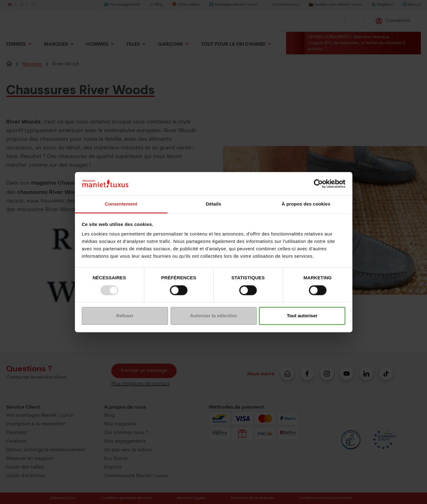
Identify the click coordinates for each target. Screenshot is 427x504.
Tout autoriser (302, 316)
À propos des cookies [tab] (306, 204)
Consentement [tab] (121, 204)
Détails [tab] (214, 204)
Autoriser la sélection (213, 316)
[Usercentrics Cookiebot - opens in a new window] (318, 184)
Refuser (125, 316)
